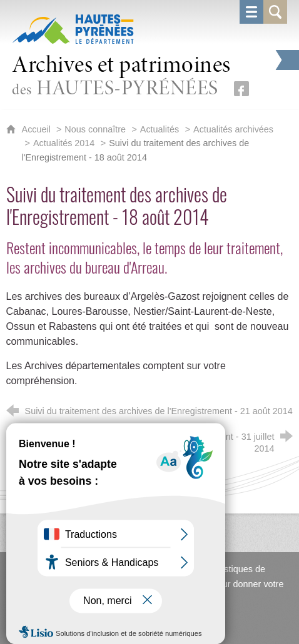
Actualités (160, 129)
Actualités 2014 (64, 143)
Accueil (38, 129)
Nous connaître (95, 129)
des (121, 77)
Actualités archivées (233, 129)
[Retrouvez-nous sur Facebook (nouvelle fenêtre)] (241, 89)
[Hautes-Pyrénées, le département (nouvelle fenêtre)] (73, 29)
